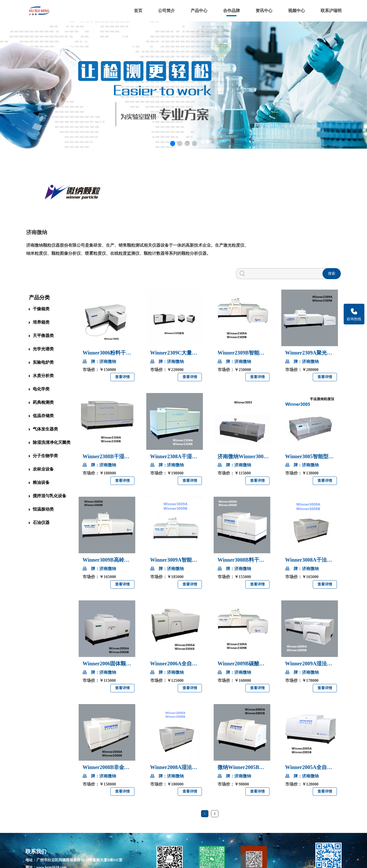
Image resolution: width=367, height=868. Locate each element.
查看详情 (122, 344)
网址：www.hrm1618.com (47, 834)
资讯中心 (263, 10)
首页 (137, 10)
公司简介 (166, 10)
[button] (172, 147)
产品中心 (198, 10)
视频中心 (296, 10)
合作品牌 (231, 10)
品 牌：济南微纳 (99, 329)
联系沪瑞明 (330, 10)
